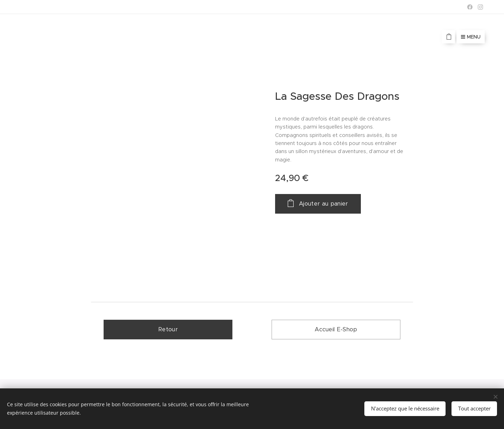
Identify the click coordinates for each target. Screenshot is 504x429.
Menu (471, 37)
